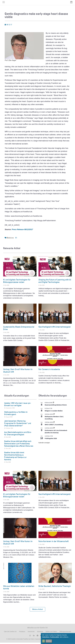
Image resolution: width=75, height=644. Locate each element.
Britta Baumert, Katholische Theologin (55, 587)
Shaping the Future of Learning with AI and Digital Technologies (55, 282)
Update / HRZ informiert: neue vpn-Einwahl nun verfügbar (18, 406)
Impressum (38, 640)
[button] (37, 611)
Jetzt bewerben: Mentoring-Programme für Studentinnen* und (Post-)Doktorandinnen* (18, 425)
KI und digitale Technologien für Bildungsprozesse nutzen (17, 282)
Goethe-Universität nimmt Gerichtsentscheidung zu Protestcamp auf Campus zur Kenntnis (15, 457)
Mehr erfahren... (64, 637)
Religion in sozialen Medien (54, 412)
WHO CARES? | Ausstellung (54, 426)
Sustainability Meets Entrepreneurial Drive (19, 330)
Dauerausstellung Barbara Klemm (56, 406)
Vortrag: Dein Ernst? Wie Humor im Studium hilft (18, 372)
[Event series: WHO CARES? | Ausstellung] (54, 424)
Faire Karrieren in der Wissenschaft (54, 543)
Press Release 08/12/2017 (22, 231)
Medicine (10, 239)
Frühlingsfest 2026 (51, 440)
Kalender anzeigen (44, 444)
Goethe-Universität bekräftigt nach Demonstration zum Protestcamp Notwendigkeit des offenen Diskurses (19, 445)
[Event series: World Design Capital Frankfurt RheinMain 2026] (54, 430)
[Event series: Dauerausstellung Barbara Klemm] (53, 404)
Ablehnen (49, 641)
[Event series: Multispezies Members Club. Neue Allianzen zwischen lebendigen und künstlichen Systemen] (54, 416)
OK (44, 641)
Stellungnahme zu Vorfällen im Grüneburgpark (16, 415)
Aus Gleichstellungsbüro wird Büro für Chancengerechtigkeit (18, 435)
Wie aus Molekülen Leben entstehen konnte (19, 589)
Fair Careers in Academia (49, 371)
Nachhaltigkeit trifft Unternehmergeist (54, 328)
